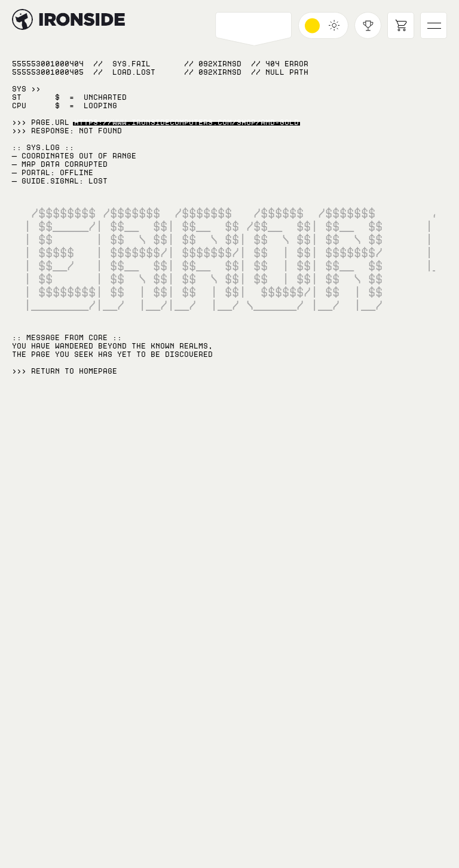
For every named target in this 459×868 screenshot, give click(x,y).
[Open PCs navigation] (254, 25)
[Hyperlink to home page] (22, 19)
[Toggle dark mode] (323, 25)
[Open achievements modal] (368, 25)
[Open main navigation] (434, 25)
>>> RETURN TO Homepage (65, 371)
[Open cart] (401, 25)
